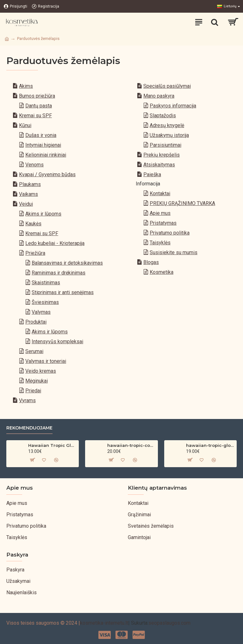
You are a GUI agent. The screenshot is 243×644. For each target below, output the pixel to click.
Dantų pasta (39, 106)
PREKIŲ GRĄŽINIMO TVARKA (182, 203)
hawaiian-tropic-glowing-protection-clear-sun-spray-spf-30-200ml (210, 445)
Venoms (34, 165)
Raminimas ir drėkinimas (59, 273)
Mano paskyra (159, 96)
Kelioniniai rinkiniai (46, 155)
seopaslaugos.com (169, 623)
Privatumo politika (170, 233)
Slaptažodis (163, 116)
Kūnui (25, 125)
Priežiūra (35, 253)
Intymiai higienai (43, 145)
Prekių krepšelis (162, 155)
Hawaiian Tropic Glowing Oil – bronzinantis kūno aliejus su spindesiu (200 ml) (52, 445)
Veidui (26, 204)
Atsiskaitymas (159, 165)
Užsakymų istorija (169, 135)
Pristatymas (163, 223)
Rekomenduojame (29, 428)
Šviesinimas (45, 302)
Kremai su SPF (35, 116)
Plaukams (30, 184)
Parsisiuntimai (165, 145)
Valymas (41, 312)
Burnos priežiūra (37, 96)
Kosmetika (162, 272)
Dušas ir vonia (41, 135)
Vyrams (27, 400)
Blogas (151, 262)
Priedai (33, 391)
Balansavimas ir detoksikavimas (67, 263)
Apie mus (160, 213)
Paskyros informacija (173, 106)
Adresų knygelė (167, 125)
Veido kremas (41, 371)
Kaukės (33, 224)
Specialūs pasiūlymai (167, 86)
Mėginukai (37, 381)
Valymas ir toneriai (46, 361)
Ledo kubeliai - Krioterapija (55, 243)
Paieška (152, 174)
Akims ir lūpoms (43, 214)
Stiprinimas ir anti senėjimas (63, 292)
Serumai (34, 351)
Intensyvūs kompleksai (57, 341)
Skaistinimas (46, 283)
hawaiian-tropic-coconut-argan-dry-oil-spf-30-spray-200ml (131, 445)
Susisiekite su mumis (174, 252)
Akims (26, 86)
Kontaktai (160, 193)
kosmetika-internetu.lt (104, 623)
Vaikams (28, 194)
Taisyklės (160, 243)
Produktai (36, 322)
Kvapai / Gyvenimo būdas (47, 174)
